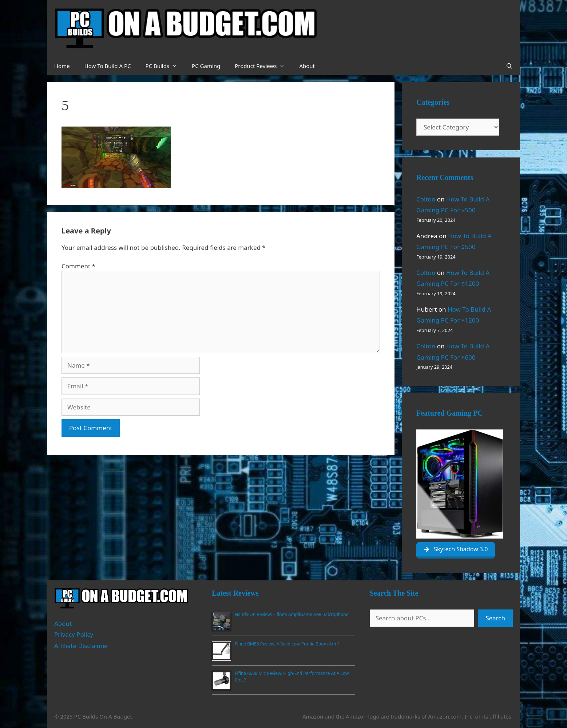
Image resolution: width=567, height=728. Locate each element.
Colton (426, 199)
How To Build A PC (108, 66)
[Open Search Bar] (509, 66)
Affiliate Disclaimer (81, 646)
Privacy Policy (74, 634)
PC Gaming (206, 66)
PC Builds (165, 66)
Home (62, 66)
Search (495, 618)
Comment (78, 266)
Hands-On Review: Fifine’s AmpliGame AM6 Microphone (292, 614)
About (307, 66)
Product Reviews (263, 66)
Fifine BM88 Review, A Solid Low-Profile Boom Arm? (287, 644)
